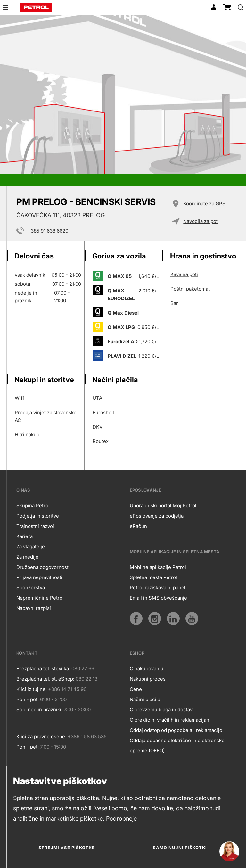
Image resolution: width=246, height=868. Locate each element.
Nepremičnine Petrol (40, 598)
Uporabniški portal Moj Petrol (163, 506)
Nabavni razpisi (34, 608)
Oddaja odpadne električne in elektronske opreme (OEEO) (177, 745)
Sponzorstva (31, 588)
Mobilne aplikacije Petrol (158, 567)
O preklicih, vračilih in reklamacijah (169, 720)
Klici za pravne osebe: (41, 737)
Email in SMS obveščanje (158, 598)
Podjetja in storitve (38, 516)
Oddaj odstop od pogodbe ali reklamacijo (176, 730)
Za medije (27, 557)
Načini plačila (145, 699)
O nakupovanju (147, 669)
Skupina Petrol (33, 506)
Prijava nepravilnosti (39, 577)
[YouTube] (192, 618)
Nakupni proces (148, 679)
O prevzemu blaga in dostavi (162, 710)
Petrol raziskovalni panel (158, 588)
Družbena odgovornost (42, 567)
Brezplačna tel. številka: (43, 669)
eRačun (138, 526)
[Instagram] (155, 618)
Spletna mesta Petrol (153, 577)
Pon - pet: (28, 699)
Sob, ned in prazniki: (39, 710)
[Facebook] (136, 618)
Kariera (25, 536)
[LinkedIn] (173, 618)
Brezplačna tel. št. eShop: (45, 679)
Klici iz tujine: (32, 689)
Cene (136, 689)
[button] (5, 8)
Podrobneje (121, 819)
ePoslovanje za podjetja (157, 516)
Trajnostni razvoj (35, 526)
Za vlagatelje (31, 547)
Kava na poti (184, 274)
